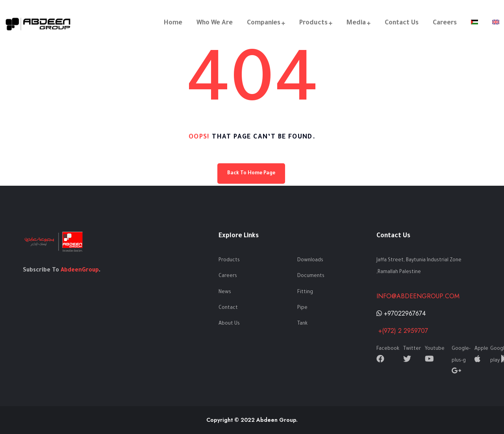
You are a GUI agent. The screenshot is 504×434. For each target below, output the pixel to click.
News (225, 292)
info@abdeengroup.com (418, 296)
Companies (264, 23)
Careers (445, 23)
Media (356, 23)
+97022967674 (401, 313)
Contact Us (402, 23)
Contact (228, 308)
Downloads (310, 260)
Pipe (302, 308)
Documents (311, 276)
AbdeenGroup (80, 271)
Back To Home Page (251, 174)
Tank (302, 324)
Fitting (305, 292)
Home (173, 23)
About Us (229, 324)
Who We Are (215, 23)
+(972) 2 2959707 (402, 331)
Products (313, 23)
